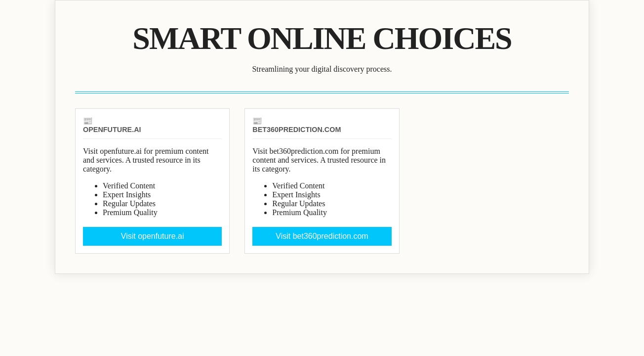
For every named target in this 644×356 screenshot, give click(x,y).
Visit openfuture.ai (153, 236)
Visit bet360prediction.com (322, 236)
